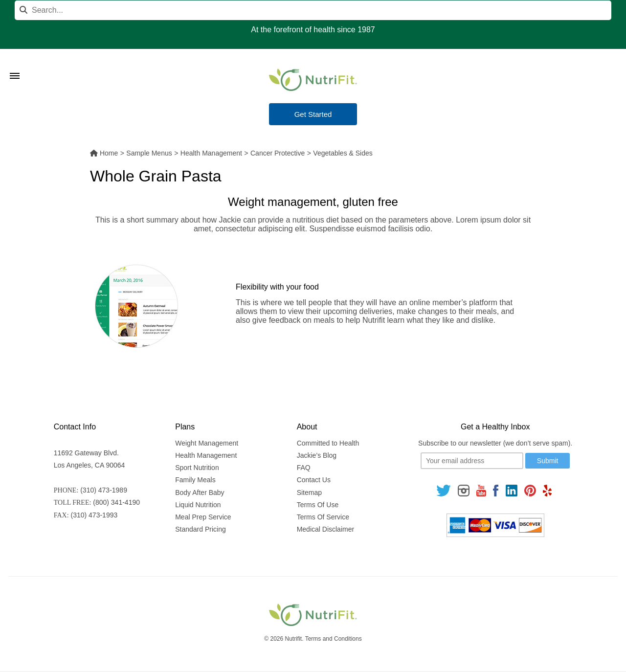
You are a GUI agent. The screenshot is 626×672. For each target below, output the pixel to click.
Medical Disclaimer (325, 529)
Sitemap (309, 493)
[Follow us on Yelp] (547, 490)
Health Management (206, 455)
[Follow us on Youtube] (481, 490)
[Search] (313, 10)
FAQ (304, 468)
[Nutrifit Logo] (313, 80)
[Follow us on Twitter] (444, 490)
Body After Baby (200, 493)
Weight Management (207, 443)
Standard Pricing (201, 529)
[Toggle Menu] (15, 64)
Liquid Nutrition (198, 505)
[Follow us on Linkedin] (512, 490)
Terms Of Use (318, 505)
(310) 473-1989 (104, 490)
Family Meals (195, 480)
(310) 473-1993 (94, 515)
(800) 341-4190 (116, 502)
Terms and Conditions (334, 639)
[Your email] (472, 461)
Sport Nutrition (197, 468)
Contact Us (314, 480)
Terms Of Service (323, 517)
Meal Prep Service (203, 517)
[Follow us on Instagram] (464, 490)
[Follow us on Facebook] (496, 490)
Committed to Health (328, 443)
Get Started (313, 114)
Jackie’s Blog (317, 455)
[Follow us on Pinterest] (530, 490)
